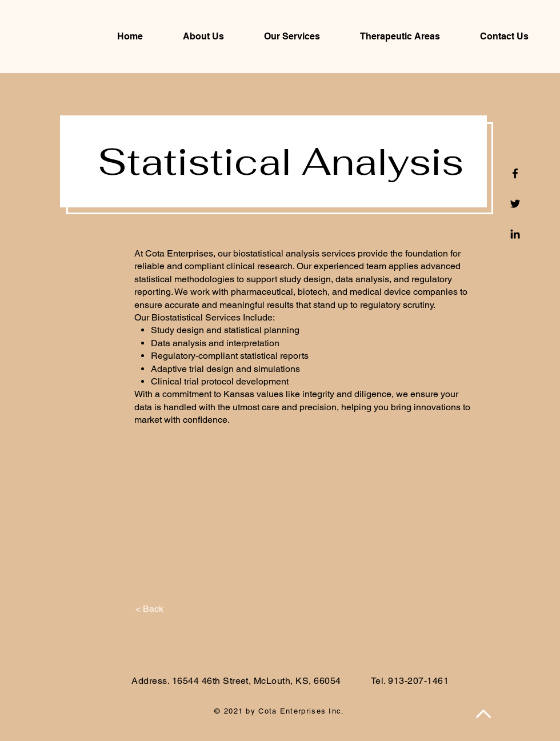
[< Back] (149, 609)
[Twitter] (515, 204)
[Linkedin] (515, 234)
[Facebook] (515, 173)
